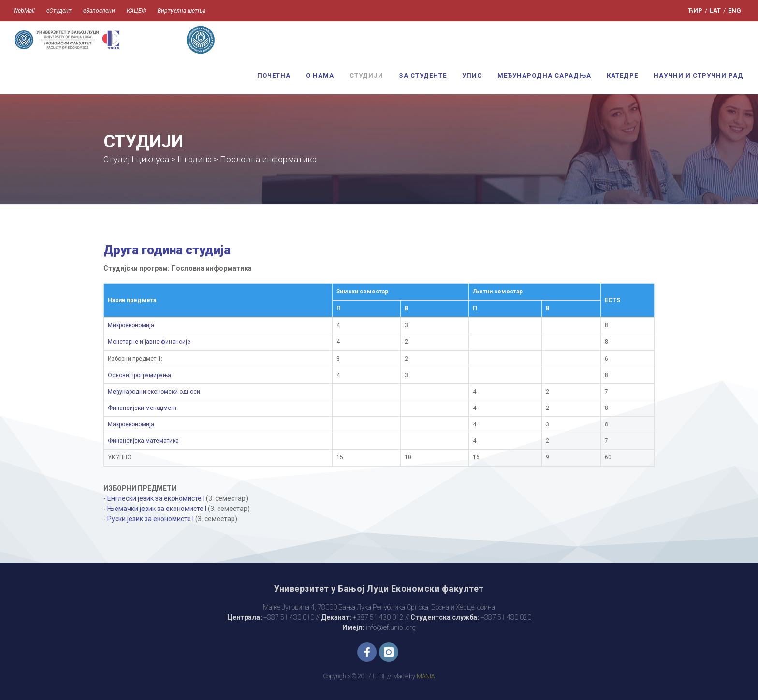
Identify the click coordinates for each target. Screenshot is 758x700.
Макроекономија (131, 424)
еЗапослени (99, 11)
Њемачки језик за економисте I (157, 509)
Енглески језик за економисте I (156, 498)
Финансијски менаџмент (142, 408)
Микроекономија (131, 325)
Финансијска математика (143, 441)
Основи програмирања (139, 375)
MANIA (426, 676)
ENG (735, 10)
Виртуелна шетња (182, 11)
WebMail (24, 11)
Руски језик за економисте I (151, 519)
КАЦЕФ (136, 11)
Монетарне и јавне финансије (149, 342)
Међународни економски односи (154, 392)
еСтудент (59, 11)
